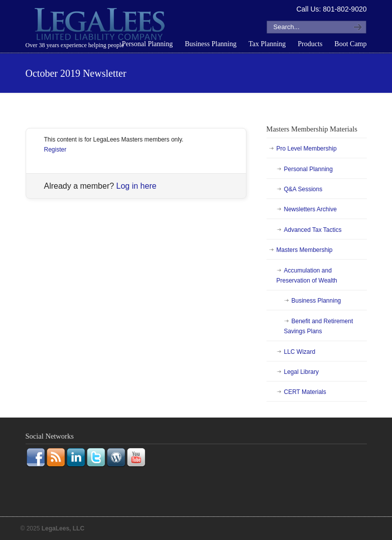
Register (55, 150)
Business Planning (316, 301)
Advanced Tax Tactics (313, 230)
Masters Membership (305, 250)
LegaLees (101, 26)
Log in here (137, 186)
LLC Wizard (300, 352)
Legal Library (301, 372)
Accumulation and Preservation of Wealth (307, 276)
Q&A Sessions (303, 189)
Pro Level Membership (307, 149)
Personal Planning (308, 169)
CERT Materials (305, 392)
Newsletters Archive (310, 209)
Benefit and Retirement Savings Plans (319, 326)
